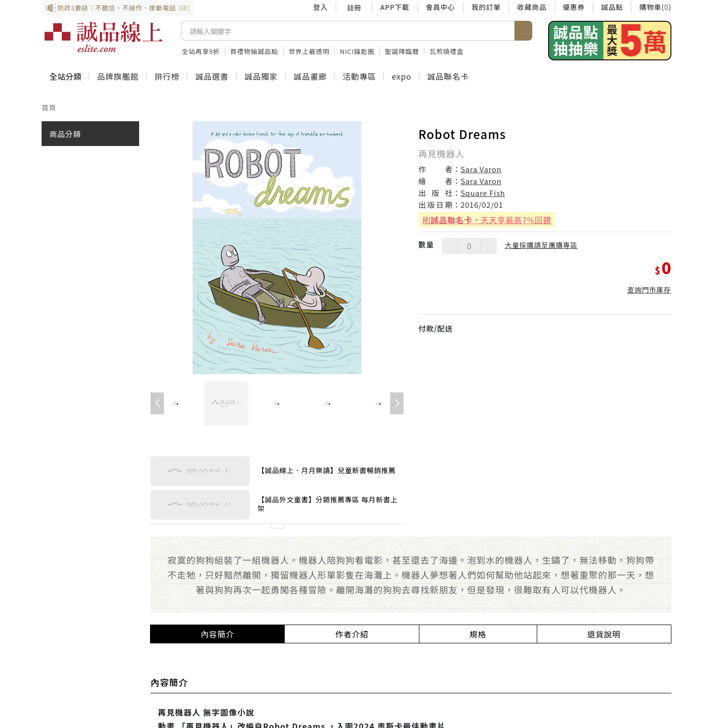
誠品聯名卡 (448, 76)
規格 (478, 634)
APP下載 (395, 7)
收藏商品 (532, 7)
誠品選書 (212, 76)
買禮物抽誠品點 (254, 51)
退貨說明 (604, 634)
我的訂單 (486, 7)
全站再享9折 (201, 51)
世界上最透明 (309, 51)
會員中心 (440, 7)
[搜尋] (348, 31)
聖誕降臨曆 (402, 51)
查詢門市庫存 (649, 290)
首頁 (49, 107)
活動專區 (359, 76)
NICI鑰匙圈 (357, 51)
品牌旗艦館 (118, 76)
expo (401, 76)
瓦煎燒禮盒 (446, 51)
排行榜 (167, 76)
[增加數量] (489, 246)
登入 (320, 7)
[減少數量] (450, 246)
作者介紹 (352, 634)
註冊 (354, 7)
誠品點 (612, 7)
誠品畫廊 (310, 76)
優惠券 (574, 7)
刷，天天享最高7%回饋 (487, 220)
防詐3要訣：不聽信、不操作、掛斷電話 (118, 8)
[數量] (469, 246)
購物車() (655, 7)
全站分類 (65, 76)
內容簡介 (218, 634)
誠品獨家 (261, 76)
